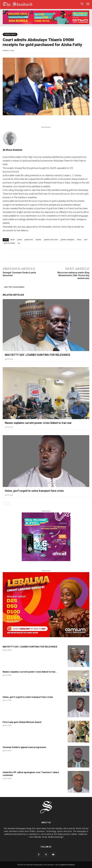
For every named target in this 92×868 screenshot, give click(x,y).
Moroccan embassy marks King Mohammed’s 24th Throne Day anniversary (73, 275)
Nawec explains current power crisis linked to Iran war (38, 423)
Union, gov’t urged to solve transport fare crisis (34, 491)
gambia (20, 240)
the (19, 243)
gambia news (29, 240)
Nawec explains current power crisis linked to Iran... (30, 672)
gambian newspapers (67, 240)
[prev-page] (4, 503)
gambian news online (51, 240)
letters (79, 240)
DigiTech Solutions (68, 865)
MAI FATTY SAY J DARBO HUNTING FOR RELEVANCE (38, 355)
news (86, 240)
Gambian (39, 240)
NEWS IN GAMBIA (9, 243)
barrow (12, 240)
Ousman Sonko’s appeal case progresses (24, 747)
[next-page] (9, 503)
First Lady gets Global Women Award (22, 722)
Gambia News (10, 34)
